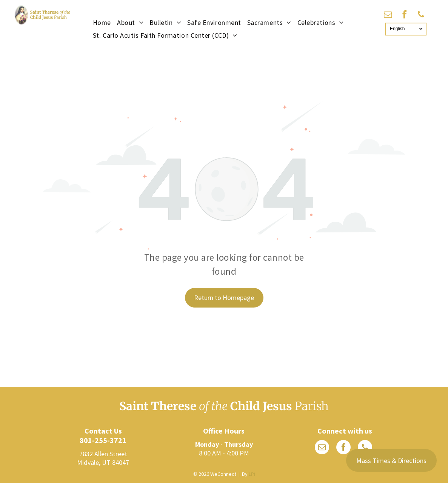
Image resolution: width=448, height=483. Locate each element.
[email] (388, 16)
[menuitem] (102, 22)
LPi (252, 474)
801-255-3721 (103, 440)
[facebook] (405, 16)
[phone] (421, 16)
